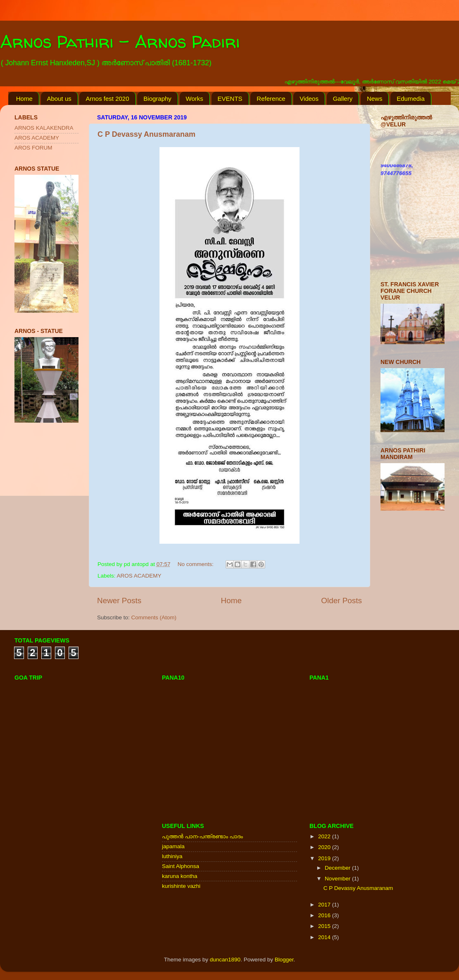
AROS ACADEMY (139, 576)
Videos (309, 99)
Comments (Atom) (154, 617)
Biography (157, 99)
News (375, 99)
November (338, 879)
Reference (271, 99)
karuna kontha (180, 876)
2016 (325, 915)
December (338, 868)
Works (195, 99)
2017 (325, 905)
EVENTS (230, 99)
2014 (325, 937)
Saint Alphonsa (181, 866)
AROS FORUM (33, 148)
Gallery (343, 99)
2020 (325, 847)
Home (24, 99)
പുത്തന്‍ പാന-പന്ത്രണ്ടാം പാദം (202, 836)
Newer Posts (119, 601)
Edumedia (411, 99)
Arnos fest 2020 (107, 99)
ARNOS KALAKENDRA (44, 128)
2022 (325, 836)
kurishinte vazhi (181, 886)
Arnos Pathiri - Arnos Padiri (120, 42)
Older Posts (341, 601)
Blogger (284, 960)
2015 (325, 926)
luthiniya (172, 856)
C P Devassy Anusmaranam (146, 134)
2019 (325, 858)
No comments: (196, 564)
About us (59, 99)
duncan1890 (225, 960)
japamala (173, 846)
